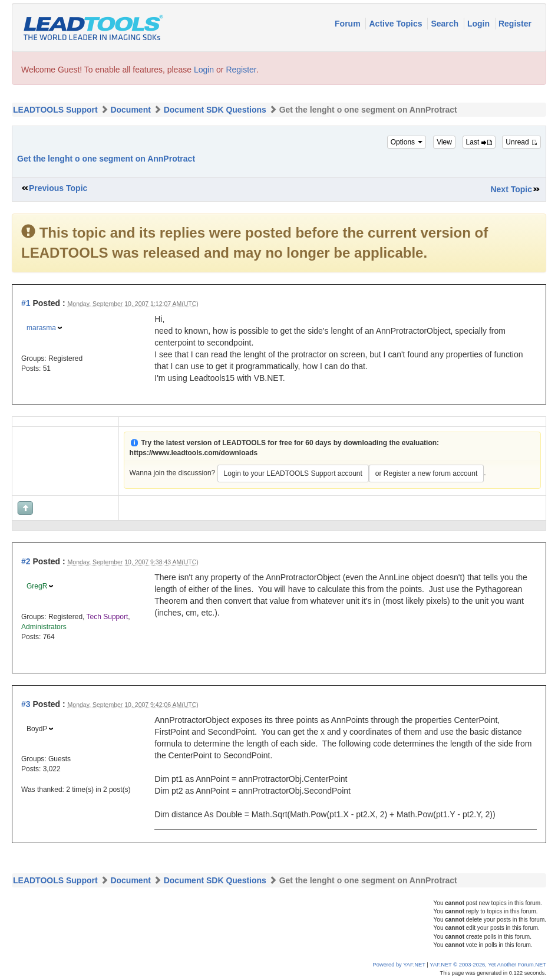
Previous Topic (58, 188)
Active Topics (397, 24)
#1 (26, 303)
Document (130, 110)
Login (480, 24)
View (444, 142)
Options (407, 142)
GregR (37, 586)
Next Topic (511, 189)
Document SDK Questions (215, 110)
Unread (521, 142)
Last (479, 142)
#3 (26, 704)
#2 (26, 561)
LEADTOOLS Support (55, 110)
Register (515, 24)
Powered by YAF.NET (399, 965)
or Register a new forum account (426, 473)
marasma (41, 328)
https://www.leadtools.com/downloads (194, 453)
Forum (349, 24)
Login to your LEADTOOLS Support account (293, 473)
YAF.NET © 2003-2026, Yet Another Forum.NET (488, 965)
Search (446, 24)
